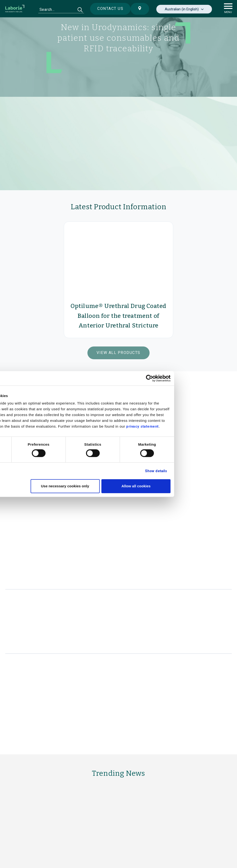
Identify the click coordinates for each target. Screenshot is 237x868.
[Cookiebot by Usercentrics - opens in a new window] (202, 378)
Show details (209, 471)
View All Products (118, 353)
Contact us (107, 9)
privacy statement (195, 426)
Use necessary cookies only (118, 486)
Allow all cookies (189, 486)
